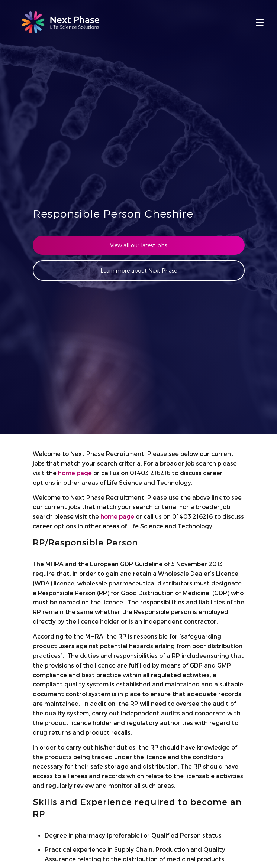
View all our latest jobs (138, 245)
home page (75, 473)
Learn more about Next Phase (139, 270)
